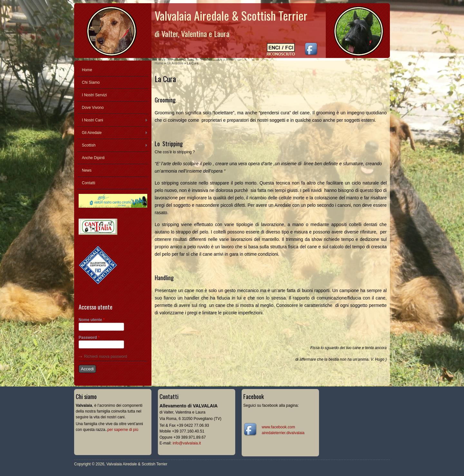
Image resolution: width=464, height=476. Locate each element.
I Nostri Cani (92, 120)
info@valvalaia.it (187, 443)
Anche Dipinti (93, 158)
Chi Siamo (91, 82)
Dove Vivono (93, 108)
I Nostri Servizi (94, 95)
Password (89, 338)
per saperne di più (123, 430)
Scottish (89, 145)
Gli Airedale (175, 63)
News (87, 170)
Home (159, 63)
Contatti (88, 183)
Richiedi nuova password (106, 357)
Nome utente (92, 320)
